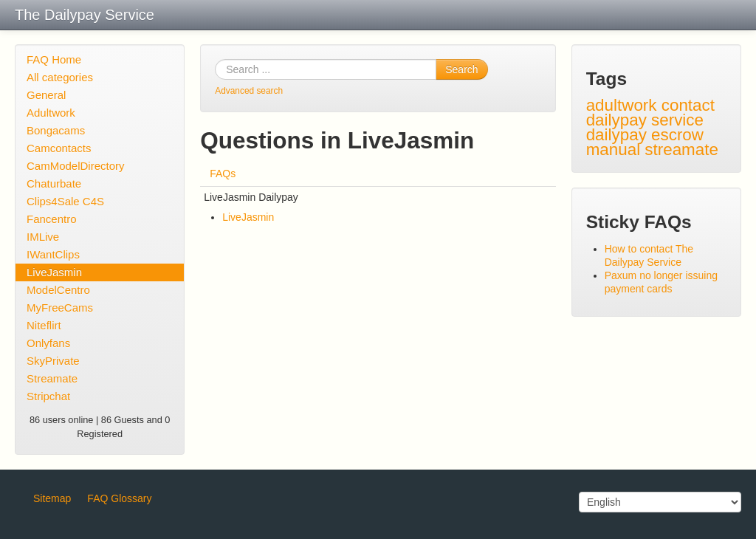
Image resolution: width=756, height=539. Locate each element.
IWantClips (53, 254)
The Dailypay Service (85, 15)
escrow (677, 135)
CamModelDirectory (76, 166)
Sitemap (52, 498)
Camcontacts (59, 148)
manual (613, 150)
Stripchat (48, 396)
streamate (681, 150)
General (46, 95)
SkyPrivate (53, 361)
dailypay (616, 135)
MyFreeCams (60, 308)
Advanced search (249, 91)
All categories (60, 77)
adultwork (622, 105)
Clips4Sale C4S (65, 201)
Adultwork (51, 113)
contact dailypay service (650, 113)
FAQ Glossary (119, 498)
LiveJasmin (54, 272)
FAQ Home (54, 59)
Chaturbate (54, 183)
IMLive (43, 237)
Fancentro (52, 219)
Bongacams (56, 130)
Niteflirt (44, 325)
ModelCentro (58, 290)
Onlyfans (48, 343)
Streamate (52, 378)
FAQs (223, 174)
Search (461, 69)
